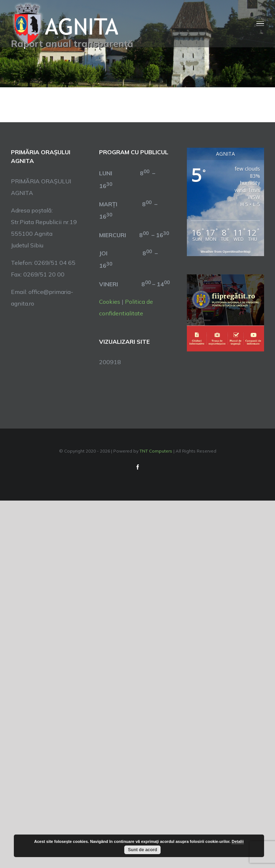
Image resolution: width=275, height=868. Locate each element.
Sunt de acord (142, 850)
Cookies (110, 302)
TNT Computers (156, 451)
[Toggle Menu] (260, 24)
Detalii (238, 841)
